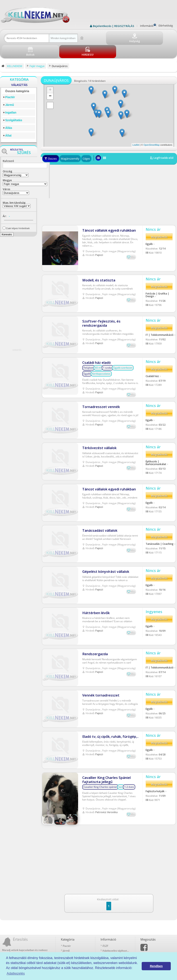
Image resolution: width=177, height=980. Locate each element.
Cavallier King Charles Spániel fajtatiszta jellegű (105, 759)
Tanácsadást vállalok (98, 507)
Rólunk (106, 927)
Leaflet (136, 130)
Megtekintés (159, 222)
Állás (9, 113)
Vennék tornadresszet (100, 674)
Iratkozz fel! (43, 931)
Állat (8, 120)
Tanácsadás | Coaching (160, 522)
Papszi (99, 238)
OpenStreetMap (152, 130)
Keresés (7, 219)
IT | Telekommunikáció (160, 312)
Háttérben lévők (95, 591)
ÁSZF (105, 917)
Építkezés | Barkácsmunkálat (156, 440)
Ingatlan (11, 97)
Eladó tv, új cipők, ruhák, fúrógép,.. (109, 716)
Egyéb (149, 229)
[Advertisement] (109, 180)
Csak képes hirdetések (18, 213)
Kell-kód (107, 937)
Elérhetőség (166, 26)
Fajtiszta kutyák (155, 772)
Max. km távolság (14, 187)
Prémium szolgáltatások (116, 932)
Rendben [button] (156, 966)
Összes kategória (17, 76)
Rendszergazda (94, 632)
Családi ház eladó (96, 339)
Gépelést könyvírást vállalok (104, 549)
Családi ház (152, 354)
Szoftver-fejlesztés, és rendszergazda (99, 299)
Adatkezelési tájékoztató (116, 922)
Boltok (106, 941)
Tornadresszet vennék (99, 382)
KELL (133, 240)
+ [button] (50, 75)
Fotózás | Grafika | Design (157, 272)
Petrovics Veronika (106, 792)
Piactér (10, 82)
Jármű (10, 90)
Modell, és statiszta (97, 256)
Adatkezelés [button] (16, 973)
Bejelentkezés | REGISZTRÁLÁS (114, 26)
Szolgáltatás (14, 105)
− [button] (50, 81)
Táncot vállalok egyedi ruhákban (107, 214)
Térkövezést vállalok (98, 424)
